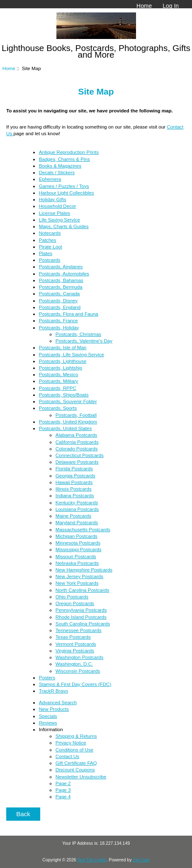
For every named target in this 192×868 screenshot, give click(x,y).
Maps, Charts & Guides (64, 226)
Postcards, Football (76, 415)
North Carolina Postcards (83, 590)
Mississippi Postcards (79, 549)
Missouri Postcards (76, 556)
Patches (48, 240)
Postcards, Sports (58, 408)
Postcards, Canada (60, 293)
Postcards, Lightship (61, 368)
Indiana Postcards (75, 495)
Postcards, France (58, 320)
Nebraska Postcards (77, 563)
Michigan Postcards (77, 536)
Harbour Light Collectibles (67, 193)
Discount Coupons (75, 770)
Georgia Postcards (75, 475)
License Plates (55, 213)
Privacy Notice (71, 743)
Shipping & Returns (76, 736)
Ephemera (50, 179)
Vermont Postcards (76, 644)
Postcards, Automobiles (64, 274)
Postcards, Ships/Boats (64, 395)
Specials (48, 716)
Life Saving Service (60, 220)
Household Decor (58, 206)
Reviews (48, 723)
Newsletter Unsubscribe (81, 777)
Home (144, 6)
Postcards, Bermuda (61, 287)
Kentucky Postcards (77, 502)
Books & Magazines (60, 166)
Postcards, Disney (58, 300)
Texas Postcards (73, 637)
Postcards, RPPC (58, 388)
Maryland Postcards (77, 522)
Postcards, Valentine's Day (84, 341)
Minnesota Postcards (78, 543)
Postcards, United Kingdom (68, 422)
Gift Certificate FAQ (76, 763)
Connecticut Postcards (80, 455)
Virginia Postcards (75, 650)
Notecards (50, 233)
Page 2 (63, 783)
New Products (54, 709)
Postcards (50, 260)
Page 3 (63, 790)
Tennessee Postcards (79, 630)
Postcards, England (60, 307)
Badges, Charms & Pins (64, 159)
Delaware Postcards (77, 462)
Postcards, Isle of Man (63, 347)
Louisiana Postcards (77, 509)
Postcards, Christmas (78, 334)
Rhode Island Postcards (81, 617)
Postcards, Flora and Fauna (69, 314)
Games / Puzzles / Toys (64, 186)
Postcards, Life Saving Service (72, 354)
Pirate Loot (51, 247)
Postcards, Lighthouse (63, 361)
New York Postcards (77, 583)
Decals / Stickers (57, 172)
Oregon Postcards (75, 603)
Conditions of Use (75, 750)
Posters (47, 677)
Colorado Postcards (77, 449)
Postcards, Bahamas (61, 280)
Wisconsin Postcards (78, 671)
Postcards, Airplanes (61, 266)
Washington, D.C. (74, 664)
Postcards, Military (59, 381)
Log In (171, 6)
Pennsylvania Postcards (81, 610)
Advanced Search (58, 702)
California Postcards (77, 442)
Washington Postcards (80, 657)
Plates (46, 253)
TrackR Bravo (53, 691)
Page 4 (63, 796)
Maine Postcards (73, 516)
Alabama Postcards (77, 435)
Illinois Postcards (74, 489)
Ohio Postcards (72, 597)
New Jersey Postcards (79, 576)
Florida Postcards (74, 468)
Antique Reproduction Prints (69, 152)
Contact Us (67, 756)
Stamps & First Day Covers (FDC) (75, 684)
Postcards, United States (66, 428)
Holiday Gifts (53, 199)
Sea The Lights (92, 860)
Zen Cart (141, 860)
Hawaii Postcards (74, 482)
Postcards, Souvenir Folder (68, 401)
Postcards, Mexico (59, 374)
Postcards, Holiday (59, 327)
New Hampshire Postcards (84, 570)
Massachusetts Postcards (83, 529)
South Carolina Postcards (83, 624)
